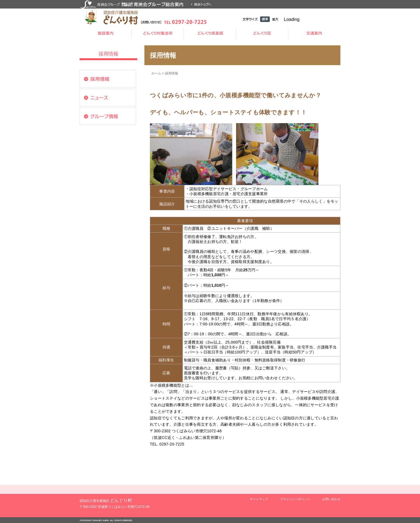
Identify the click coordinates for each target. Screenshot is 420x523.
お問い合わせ (331, 499)
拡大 (275, 19)
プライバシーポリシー (295, 499)
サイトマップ (259, 499)
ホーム (156, 73)
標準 (265, 19)
